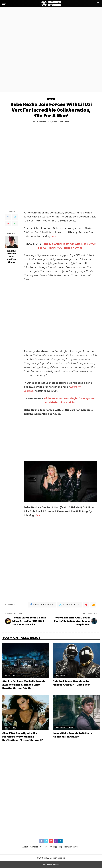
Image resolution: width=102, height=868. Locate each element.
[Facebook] (8, 217)
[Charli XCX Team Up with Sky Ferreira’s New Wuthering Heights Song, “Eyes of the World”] (26, 712)
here (53, 236)
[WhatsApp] (15, 224)
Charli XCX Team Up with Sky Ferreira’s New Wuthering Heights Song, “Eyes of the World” (23, 737)
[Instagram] (56, 841)
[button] (5, 4)
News (51, 99)
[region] (51, 50)
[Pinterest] (8, 224)
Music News (10, 675)
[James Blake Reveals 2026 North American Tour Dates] (76, 712)
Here (37, 515)
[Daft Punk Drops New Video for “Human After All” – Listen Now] (76, 660)
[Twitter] (15, 217)
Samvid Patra (41, 122)
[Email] (93, 605)
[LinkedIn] (60, 841)
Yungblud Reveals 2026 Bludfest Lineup (12, 256)
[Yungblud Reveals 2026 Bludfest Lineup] (12, 242)
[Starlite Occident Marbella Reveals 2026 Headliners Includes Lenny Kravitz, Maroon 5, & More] (26, 660)
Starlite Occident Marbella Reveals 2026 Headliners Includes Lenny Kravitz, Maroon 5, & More (24, 685)
